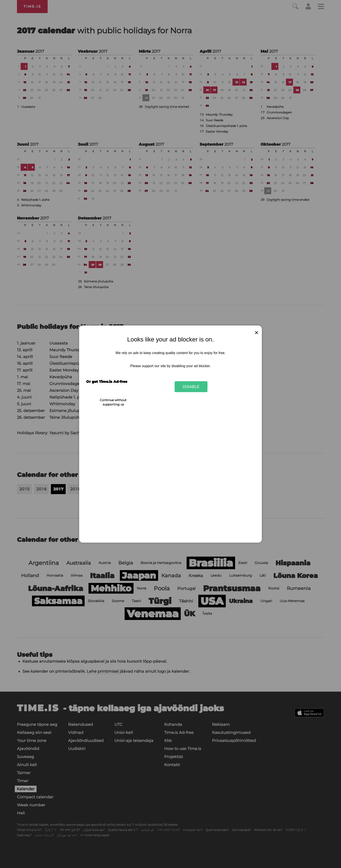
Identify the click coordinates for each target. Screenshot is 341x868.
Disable (191, 387)
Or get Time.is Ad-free (107, 382)
